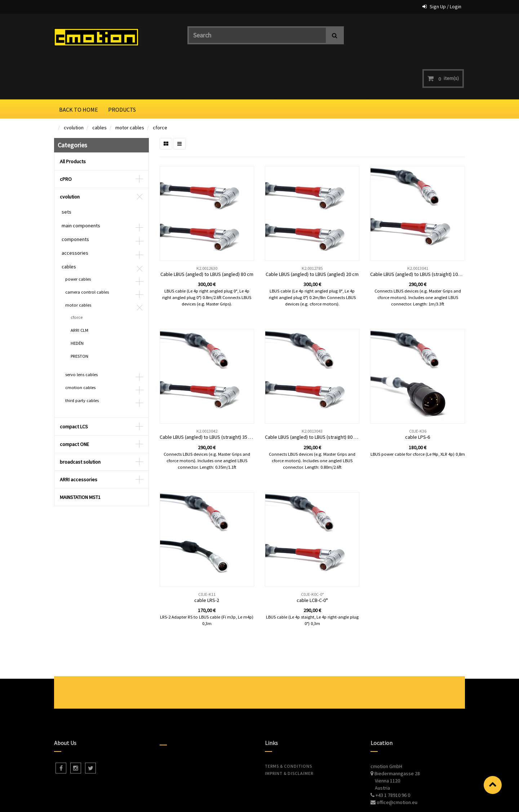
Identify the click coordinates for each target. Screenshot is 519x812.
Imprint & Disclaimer (289, 734)
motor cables (130, 89)
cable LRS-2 (207, 561)
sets (66, 173)
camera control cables (87, 253)
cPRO (66, 140)
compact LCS (74, 388)
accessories (75, 214)
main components (81, 187)
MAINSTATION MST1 (80, 458)
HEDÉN (77, 304)
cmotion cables (80, 349)
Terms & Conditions (289, 727)
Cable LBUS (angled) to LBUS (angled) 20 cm (312, 235)
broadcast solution (80, 423)
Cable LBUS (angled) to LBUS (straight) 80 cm (312, 398)
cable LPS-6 (418, 398)
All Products (73, 122)
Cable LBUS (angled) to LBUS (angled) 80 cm (207, 235)
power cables (78, 240)
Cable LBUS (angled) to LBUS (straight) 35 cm (207, 398)
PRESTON (79, 317)
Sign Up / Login (445, 6)
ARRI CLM (79, 291)
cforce (160, 89)
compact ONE (74, 405)
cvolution (74, 89)
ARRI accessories (79, 441)
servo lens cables (81, 336)
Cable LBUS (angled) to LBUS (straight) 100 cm (419, 235)
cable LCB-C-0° (312, 561)
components (75, 200)
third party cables (82, 362)
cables (99, 89)
